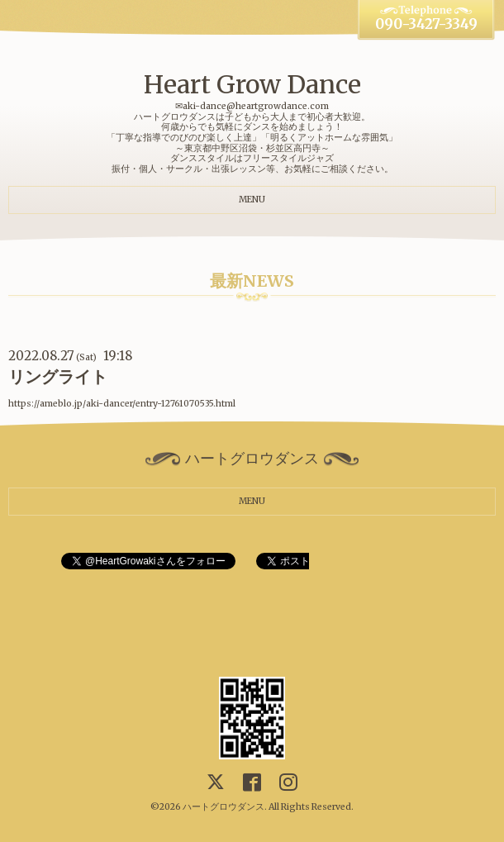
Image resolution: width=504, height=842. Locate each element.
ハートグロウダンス (223, 807)
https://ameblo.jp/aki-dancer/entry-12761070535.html (122, 404)
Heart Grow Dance (252, 84)
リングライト (58, 377)
